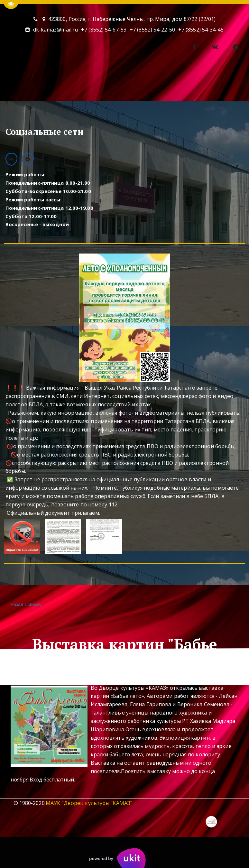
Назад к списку (25, 605)
